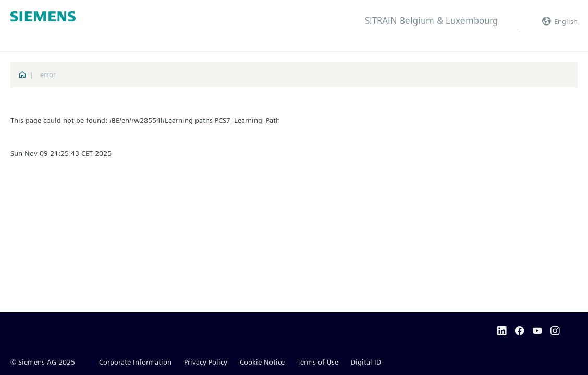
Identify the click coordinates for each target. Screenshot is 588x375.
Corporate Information (135, 362)
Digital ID (366, 362)
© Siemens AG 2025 (43, 362)
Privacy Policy (206, 362)
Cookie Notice (262, 362)
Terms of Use (318, 362)
